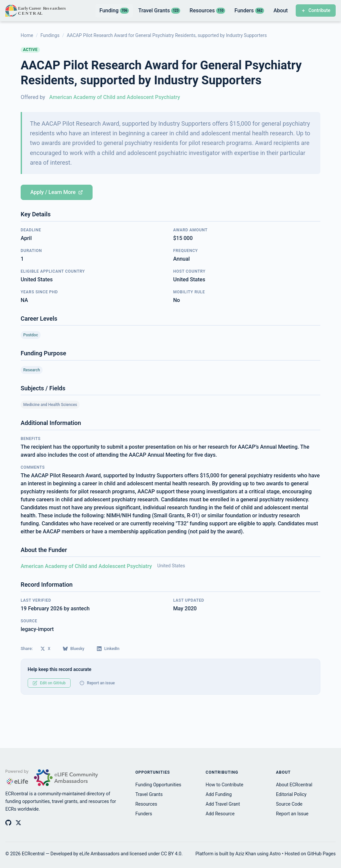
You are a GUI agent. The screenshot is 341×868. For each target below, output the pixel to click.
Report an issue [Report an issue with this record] (97, 683)
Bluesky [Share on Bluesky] (74, 649)
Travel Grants (149, 794)
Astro (275, 854)
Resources (146, 804)
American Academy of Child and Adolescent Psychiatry (115, 97)
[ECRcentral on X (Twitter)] (18, 823)
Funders (144, 814)
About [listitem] (281, 10)
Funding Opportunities (158, 785)
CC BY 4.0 (171, 854)
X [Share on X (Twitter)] (45, 649)
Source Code (289, 804)
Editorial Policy (291, 794)
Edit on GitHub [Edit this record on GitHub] (49, 683)
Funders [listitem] (249, 10)
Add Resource (220, 814)
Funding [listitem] (114, 10)
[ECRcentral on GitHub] (8, 823)
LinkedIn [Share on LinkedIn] (108, 649)
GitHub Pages (322, 854)
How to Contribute (225, 785)
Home (27, 35)
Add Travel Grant (223, 804)
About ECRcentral (294, 785)
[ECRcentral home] (36, 11)
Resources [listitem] (207, 10)
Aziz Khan (246, 854)
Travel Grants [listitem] (159, 10)
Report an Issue (292, 814)
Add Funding (219, 794)
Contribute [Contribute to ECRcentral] (316, 10)
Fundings (50, 35)
